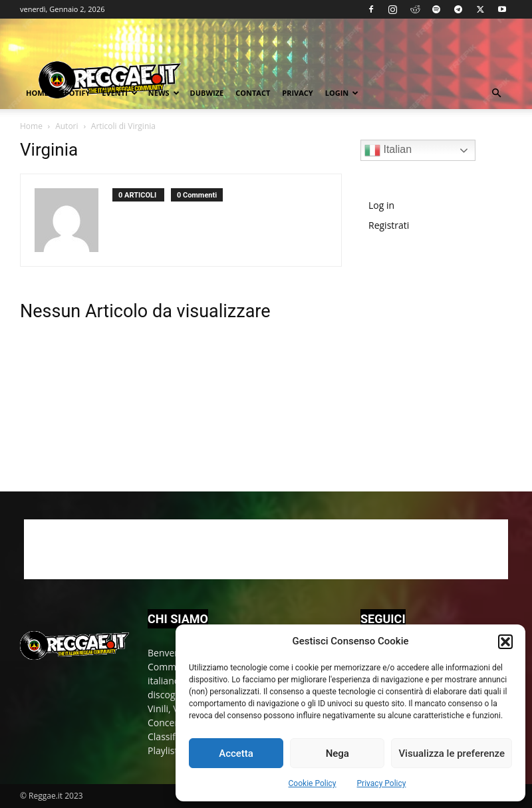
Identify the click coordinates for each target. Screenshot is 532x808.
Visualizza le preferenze (452, 753)
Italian (388, 150)
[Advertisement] (446, 353)
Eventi (119, 93)
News (164, 93)
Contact (253, 93)
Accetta (236, 753)
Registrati (389, 225)
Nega (337, 753)
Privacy (297, 93)
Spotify (75, 93)
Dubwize (207, 93)
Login (342, 93)
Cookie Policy (313, 783)
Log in (381, 205)
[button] (505, 642)
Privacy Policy (382, 783)
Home (37, 93)
